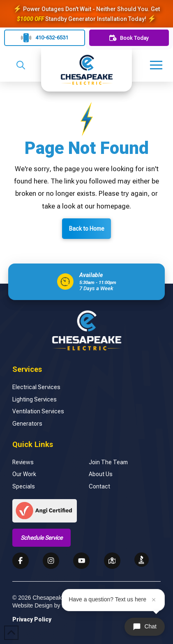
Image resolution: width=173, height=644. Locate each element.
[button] (21, 65)
